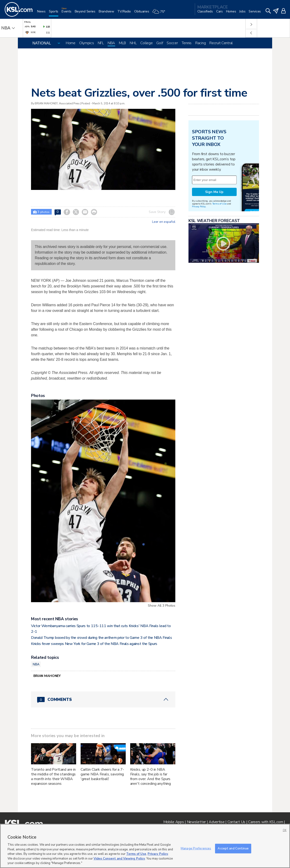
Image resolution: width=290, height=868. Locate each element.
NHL (133, 43)
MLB (122, 43)
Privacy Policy (199, 206)
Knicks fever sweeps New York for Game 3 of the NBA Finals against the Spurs (94, 644)
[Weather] (160, 13)
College (146, 43)
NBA (111, 43)
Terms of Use (219, 204)
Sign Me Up (214, 192)
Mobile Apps (174, 822)
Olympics (87, 43)
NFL (101, 43)
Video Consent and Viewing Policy (119, 859)
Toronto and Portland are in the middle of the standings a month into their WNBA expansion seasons (53, 777)
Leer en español (164, 222)
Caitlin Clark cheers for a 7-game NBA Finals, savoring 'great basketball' (102, 774)
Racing (200, 43)
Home (71, 43)
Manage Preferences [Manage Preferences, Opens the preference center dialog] (196, 848)
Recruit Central (221, 43)
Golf (160, 43)
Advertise (217, 822)
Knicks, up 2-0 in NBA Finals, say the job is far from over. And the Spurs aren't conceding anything (151, 777)
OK (285, 830)
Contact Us (236, 822)
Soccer (172, 43)
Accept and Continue (233, 848)
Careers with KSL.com (266, 822)
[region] (145, 846)
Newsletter (196, 822)
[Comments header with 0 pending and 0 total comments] (103, 699)
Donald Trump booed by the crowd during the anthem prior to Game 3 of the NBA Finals (101, 638)
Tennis (187, 43)
